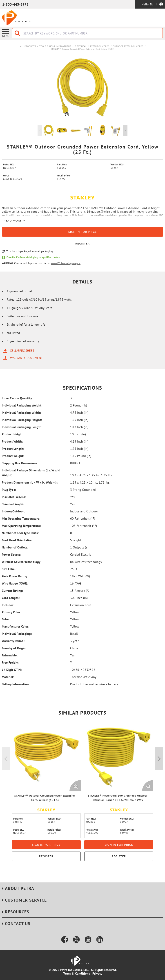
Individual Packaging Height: (22, 420)
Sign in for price (82, 232)
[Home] (16, 18)
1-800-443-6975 (15, 4)
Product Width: (12, 441)
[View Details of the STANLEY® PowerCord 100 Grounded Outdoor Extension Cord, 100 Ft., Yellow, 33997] (119, 757)
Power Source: (11, 555)
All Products (28, 46)
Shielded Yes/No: (13, 504)
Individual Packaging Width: (21, 413)
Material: (8, 677)
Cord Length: (11, 598)
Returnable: (10, 655)
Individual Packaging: (17, 634)
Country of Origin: (14, 648)
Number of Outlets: (15, 547)
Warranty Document (26, 358)
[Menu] (6, 33)
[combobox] (87, 33)
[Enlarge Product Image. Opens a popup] (75, 786)
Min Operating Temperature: (21, 519)
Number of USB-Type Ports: (20, 533)
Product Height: (13, 434)
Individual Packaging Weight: (22, 405)
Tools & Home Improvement (55, 46)
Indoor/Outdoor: (13, 511)
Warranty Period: (13, 641)
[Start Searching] (18, 33)
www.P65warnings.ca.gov (66, 263)
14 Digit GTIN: (12, 670)
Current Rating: (12, 591)
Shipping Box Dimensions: (20, 463)
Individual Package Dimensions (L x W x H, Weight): (31, 473)
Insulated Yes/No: (14, 497)
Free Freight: (11, 662)
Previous (40, 130)
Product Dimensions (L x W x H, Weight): (30, 482)
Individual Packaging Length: (22, 427)
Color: (6, 619)
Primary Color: (11, 612)
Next (125, 130)
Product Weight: (13, 456)
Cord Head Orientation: (18, 540)
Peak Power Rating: (15, 576)
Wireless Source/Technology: (22, 562)
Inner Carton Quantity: (17, 398)
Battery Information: (16, 684)
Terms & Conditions (76, 973)
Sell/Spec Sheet (22, 351)
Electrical (81, 46)
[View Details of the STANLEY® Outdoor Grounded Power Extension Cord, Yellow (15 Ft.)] (46, 757)
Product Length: (13, 449)
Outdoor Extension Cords (128, 46)
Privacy (97, 973)
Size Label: (9, 569)
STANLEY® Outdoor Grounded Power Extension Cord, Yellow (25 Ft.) (82, 49)
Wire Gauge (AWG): (15, 583)
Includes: (8, 605)
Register (82, 243)
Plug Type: (9, 490)
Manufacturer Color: (16, 626)
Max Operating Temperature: (21, 526)
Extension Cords (100, 46)
